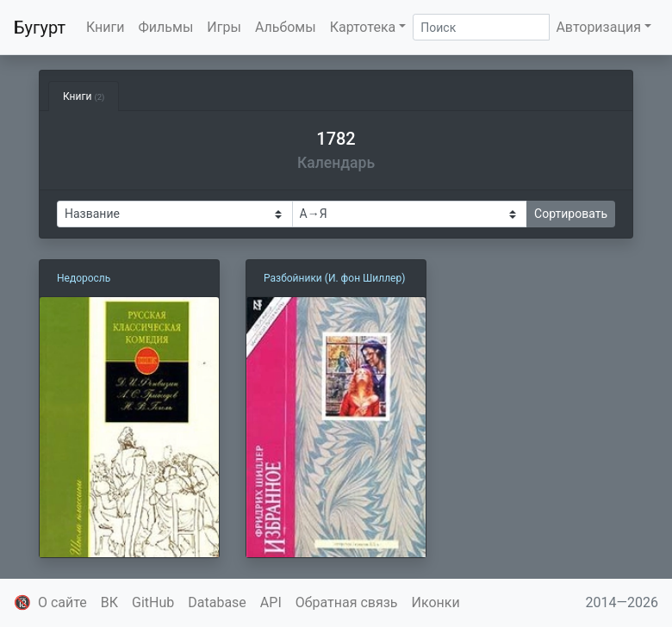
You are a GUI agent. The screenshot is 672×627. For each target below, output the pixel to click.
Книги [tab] (84, 96)
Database (217, 602)
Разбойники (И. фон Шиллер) (334, 278)
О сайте (62, 602)
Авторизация (598, 27)
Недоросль (84, 278)
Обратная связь (347, 602)
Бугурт (40, 28)
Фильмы (166, 27)
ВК (109, 602)
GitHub (153, 602)
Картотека (363, 27)
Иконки (436, 602)
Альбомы (286, 27)
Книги (106, 27)
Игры (224, 27)
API (271, 602)
